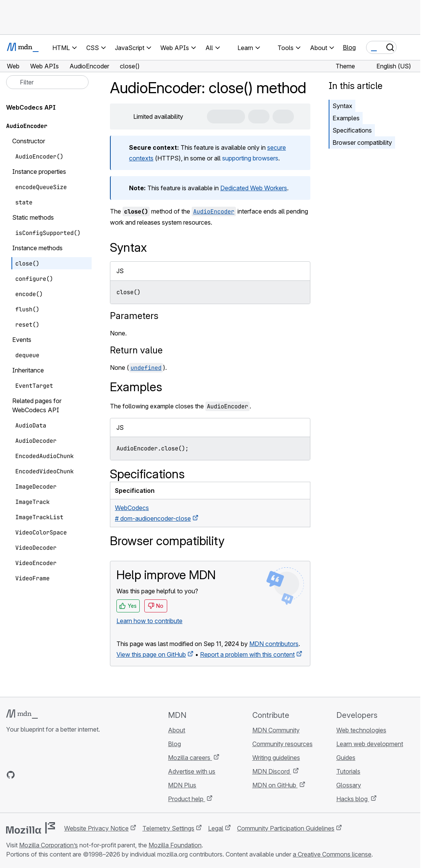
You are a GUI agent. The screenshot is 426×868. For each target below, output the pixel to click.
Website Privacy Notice (96, 828)
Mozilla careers (190, 758)
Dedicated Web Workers (254, 188)
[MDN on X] (38, 775)
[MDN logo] (22, 714)
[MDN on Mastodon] (52, 775)
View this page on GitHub (151, 654)
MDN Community (276, 730)
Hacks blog (353, 799)
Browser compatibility (362, 143)
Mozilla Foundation (175, 845)
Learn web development (370, 744)
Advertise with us (192, 771)
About (177, 730)
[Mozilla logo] (31, 828)
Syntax (342, 106)
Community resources (282, 744)
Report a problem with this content (247, 654)
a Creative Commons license (332, 854)
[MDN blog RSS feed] (66, 775)
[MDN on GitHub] (11, 775)
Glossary (349, 785)
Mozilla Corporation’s (48, 845)
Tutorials (348, 771)
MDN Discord (272, 771)
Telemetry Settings (168, 828)
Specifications (352, 130)
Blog (349, 47)
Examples (346, 118)
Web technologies (361, 730)
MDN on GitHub (275, 785)
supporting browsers (250, 158)
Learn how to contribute (149, 621)
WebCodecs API (31, 107)
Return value (136, 350)
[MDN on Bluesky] (24, 775)
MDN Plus (182, 785)
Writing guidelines (276, 758)
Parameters (134, 316)
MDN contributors (274, 644)
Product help (186, 799)
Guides (346, 758)
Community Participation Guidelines (286, 828)
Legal (216, 828)
